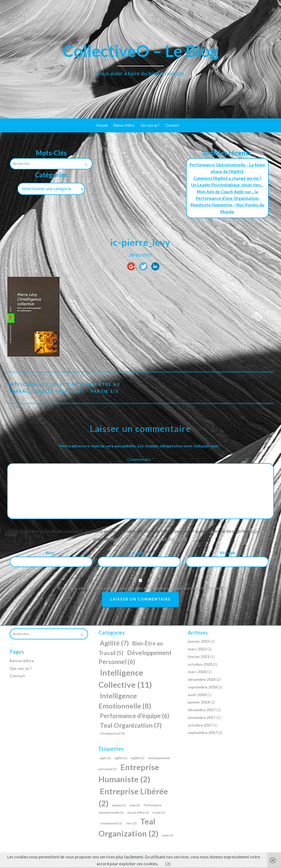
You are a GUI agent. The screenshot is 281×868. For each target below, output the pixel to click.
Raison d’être (124, 125)
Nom (51, 553)
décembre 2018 (202, 680)
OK (168, 864)
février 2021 (199, 657)
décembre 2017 (202, 711)
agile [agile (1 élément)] (105, 759)
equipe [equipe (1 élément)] (119, 806)
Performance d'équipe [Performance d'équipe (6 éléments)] (135, 717)
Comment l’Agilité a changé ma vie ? (227, 178)
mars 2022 (197, 650)
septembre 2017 (202, 733)
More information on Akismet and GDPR (148, 540)
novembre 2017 (202, 718)
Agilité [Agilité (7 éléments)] (114, 644)
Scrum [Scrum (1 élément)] (159, 813)
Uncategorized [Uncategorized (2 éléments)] (112, 734)
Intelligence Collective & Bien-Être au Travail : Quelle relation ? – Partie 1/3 (65, 388)
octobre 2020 (200, 665)
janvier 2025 (199, 642)
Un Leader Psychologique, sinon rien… (227, 185)
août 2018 (197, 695)
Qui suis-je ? (150, 125)
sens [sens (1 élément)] (131, 824)
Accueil (102, 125)
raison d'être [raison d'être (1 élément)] (138, 813)
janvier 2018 (199, 703)
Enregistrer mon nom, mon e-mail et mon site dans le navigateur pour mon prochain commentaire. (140, 589)
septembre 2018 (202, 688)
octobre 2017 (200, 726)
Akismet (257, 532)
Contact (172, 125)
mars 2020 (197, 672)
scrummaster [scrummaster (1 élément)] (111, 824)
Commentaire (140, 460)
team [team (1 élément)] (168, 836)
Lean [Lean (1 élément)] (135, 806)
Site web (227, 553)
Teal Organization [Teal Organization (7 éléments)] (131, 726)
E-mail (139, 553)
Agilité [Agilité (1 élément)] (138, 759)
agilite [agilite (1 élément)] (121, 759)
